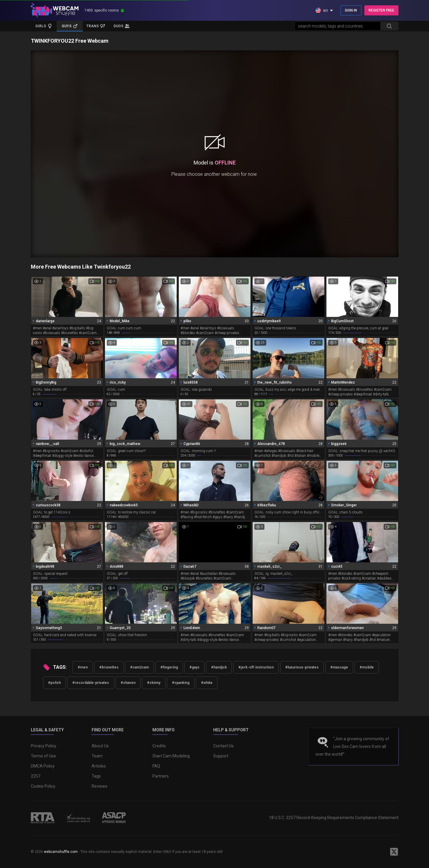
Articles (99, 766)
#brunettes (109, 667)
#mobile (367, 667)
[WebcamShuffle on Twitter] (394, 852)
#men (83, 667)
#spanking (181, 683)
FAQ (156, 766)
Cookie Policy (43, 786)
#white (207, 683)
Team (97, 756)
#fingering (169, 667)
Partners (161, 776)
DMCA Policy (43, 766)
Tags (96, 776)
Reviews (99, 786)
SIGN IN (351, 10)
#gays (194, 667)
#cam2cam (139, 667)
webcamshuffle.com (61, 852)
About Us (100, 746)
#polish (54, 683)
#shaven (128, 683)
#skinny (154, 683)
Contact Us (223, 746)
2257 (36, 776)
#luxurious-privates (302, 667)
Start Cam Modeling (171, 756)
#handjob (219, 667)
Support (221, 756)
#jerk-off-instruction (256, 667)
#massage (339, 667)
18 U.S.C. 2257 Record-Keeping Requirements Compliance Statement (334, 818)
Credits (159, 746)
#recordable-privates (91, 683)
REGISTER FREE (381, 10)
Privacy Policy (44, 746)
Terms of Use (43, 756)
